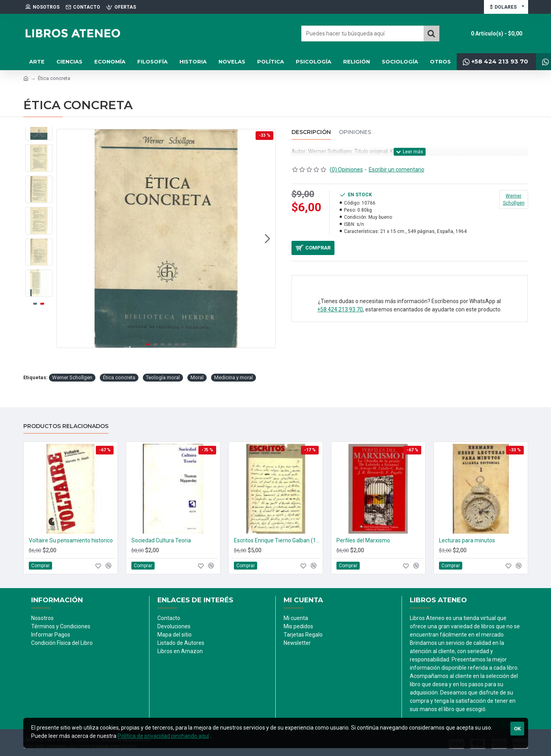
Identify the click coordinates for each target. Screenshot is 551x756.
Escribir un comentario (397, 169)
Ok (517, 729)
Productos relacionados (66, 426)
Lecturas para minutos (467, 540)
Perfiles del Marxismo (363, 540)
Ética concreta (119, 377)
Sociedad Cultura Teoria (161, 540)
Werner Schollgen (72, 377)
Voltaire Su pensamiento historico (71, 540)
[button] (267, 238)
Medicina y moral (233, 377)
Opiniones (355, 132)
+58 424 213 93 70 (340, 313)
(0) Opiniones (346, 169)
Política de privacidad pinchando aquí (163, 736)
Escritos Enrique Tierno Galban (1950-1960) (277, 540)
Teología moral (163, 377)
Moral (197, 377)
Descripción (311, 132)
